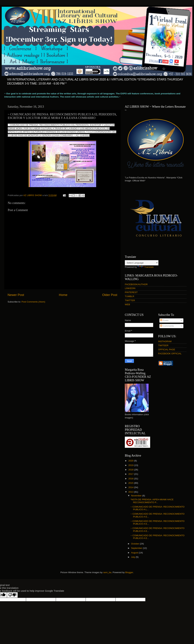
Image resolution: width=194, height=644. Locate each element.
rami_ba (107, 572)
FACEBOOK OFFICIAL (170, 354)
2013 (131, 492)
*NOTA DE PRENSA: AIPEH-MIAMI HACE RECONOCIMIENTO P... (152, 501)
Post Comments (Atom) (33, 302)
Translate (146, 267)
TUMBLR (130, 296)
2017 (131, 474)
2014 (131, 487)
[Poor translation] (12, 595)
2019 (131, 465)
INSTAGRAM (165, 341)
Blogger (129, 572)
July (133, 557)
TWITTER (130, 300)
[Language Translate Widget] (142, 263)
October (135, 544)
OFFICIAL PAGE (167, 350)
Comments (167, 326)
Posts (164, 320)
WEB (127, 304)
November (137, 496)
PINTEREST (131, 292)
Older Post (110, 295)
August (135, 553)
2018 (131, 470)
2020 (131, 461)
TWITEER (163, 345)
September (137, 548)
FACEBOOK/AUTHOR (136, 284)
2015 (131, 483)
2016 (131, 479)
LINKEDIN (130, 288)
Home (63, 295)
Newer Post (16, 295)
